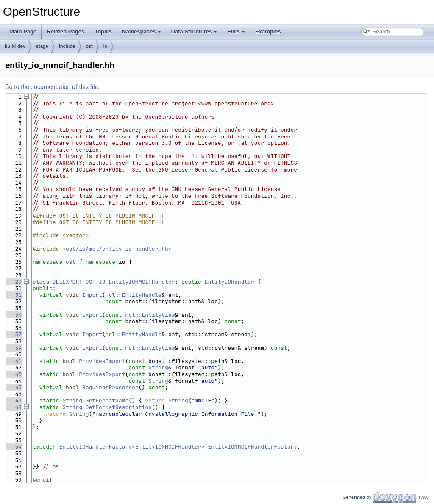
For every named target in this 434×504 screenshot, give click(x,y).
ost (89, 46)
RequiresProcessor (110, 387)
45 (13, 387)
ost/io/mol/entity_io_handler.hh (117, 249)
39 (13, 348)
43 (13, 374)
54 (13, 447)
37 (13, 334)
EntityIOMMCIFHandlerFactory (252, 447)
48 (13, 407)
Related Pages (65, 32)
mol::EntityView (150, 315)
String (158, 367)
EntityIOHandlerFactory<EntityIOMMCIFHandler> (132, 447)
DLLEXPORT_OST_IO (79, 282)
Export (92, 315)
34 (13, 315)
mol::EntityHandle (134, 295)
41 (13, 361)
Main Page (23, 32)
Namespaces (142, 32)
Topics (103, 32)
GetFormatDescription (119, 407)
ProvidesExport (102, 374)
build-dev (15, 46)
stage (42, 46)
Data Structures (194, 32)
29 (13, 282)
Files (236, 32)
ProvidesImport (102, 361)
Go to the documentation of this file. (52, 87)
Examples (268, 32)
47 (13, 400)
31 (13, 295)
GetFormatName (107, 400)
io (106, 46)
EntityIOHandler (230, 282)
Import (92, 295)
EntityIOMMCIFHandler (142, 282)
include (67, 46)
